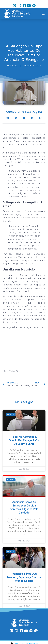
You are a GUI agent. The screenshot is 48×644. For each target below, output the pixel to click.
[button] (43, 14)
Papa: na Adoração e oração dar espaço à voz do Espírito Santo (24, 440)
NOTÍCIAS (12, 66)
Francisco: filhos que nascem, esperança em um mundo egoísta (24, 577)
